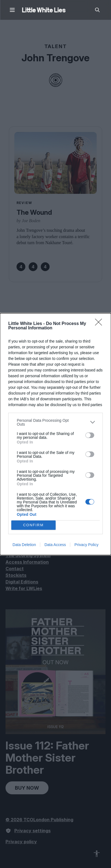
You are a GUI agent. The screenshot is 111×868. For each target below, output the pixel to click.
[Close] (100, 324)
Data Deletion (24, 545)
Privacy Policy (86, 545)
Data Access (55, 545)
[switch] (90, 435)
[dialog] (55, 434)
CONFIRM (33, 525)
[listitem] (55, 422)
